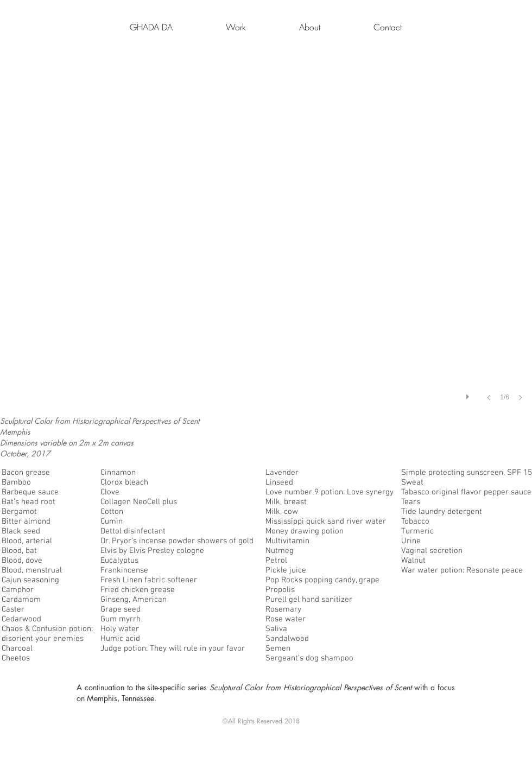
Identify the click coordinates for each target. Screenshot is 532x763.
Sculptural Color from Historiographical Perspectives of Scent (312, 687)
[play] (469, 394)
